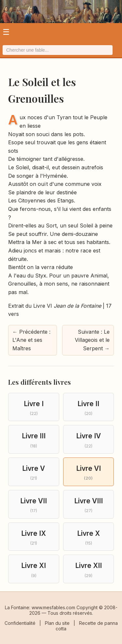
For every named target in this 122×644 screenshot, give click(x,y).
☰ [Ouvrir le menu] (6, 32)
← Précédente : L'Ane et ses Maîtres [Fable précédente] (31, 340)
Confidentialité (20, 623)
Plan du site (57, 623)
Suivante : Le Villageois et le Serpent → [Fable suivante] (92, 340)
